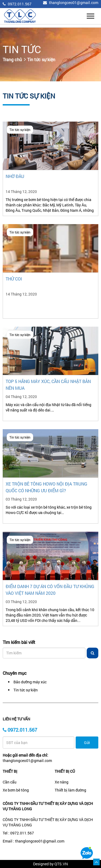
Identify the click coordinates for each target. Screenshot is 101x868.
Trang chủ (12, 59)
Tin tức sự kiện (41, 59)
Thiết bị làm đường (70, 790)
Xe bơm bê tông (16, 790)
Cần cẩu (10, 782)
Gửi (87, 743)
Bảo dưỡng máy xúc (30, 682)
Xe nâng (62, 782)
